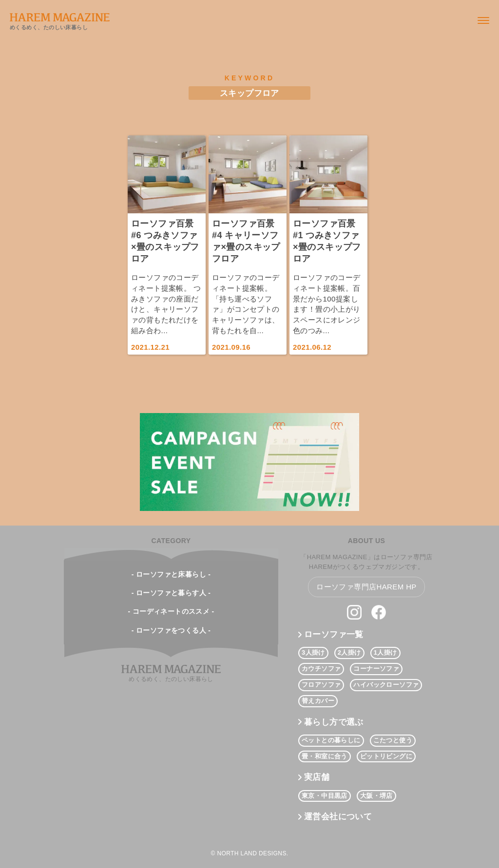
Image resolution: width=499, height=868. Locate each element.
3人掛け (313, 652)
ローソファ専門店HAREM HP (366, 587)
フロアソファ (321, 685)
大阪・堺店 (376, 796)
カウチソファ (321, 669)
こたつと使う (393, 740)
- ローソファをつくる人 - (171, 630)
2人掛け (349, 652)
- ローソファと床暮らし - (171, 574)
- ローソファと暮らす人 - (171, 593)
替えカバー (318, 701)
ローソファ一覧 (334, 634)
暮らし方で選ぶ (334, 722)
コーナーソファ (376, 669)
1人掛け (385, 652)
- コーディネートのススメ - (171, 611)
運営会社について (338, 817)
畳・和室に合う (325, 756)
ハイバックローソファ (386, 685)
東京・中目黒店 (325, 796)
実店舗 (317, 777)
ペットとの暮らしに (331, 740)
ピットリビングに (386, 756)
